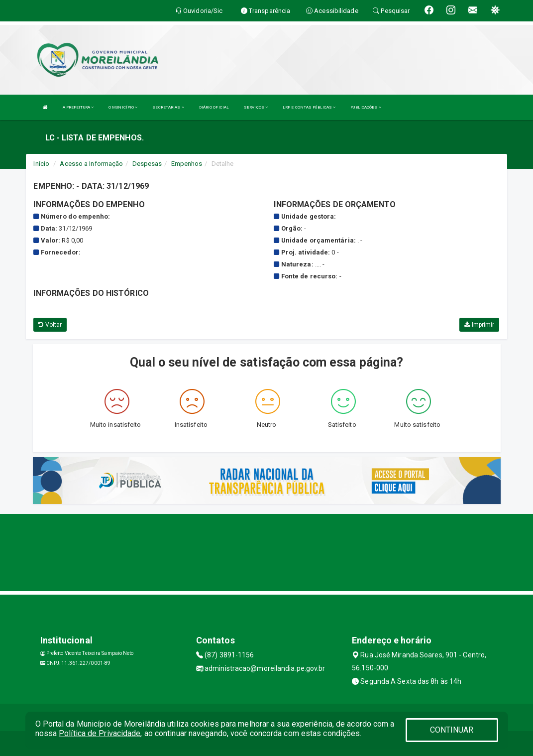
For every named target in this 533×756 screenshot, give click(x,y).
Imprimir (479, 325)
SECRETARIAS (168, 107)
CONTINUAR (452, 730)
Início (41, 164)
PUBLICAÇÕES (366, 107)
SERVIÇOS (256, 107)
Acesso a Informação (91, 164)
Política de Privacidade (100, 733)
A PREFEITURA (78, 107)
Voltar (50, 325)
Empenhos (187, 164)
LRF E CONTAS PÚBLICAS (309, 107)
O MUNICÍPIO (123, 107)
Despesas (147, 164)
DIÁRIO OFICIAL (214, 107)
